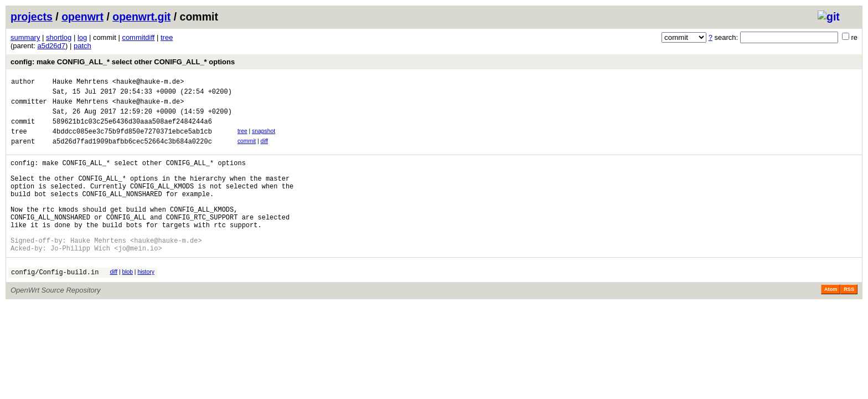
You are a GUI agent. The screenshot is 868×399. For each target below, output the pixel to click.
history (146, 303)
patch (82, 46)
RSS (849, 323)
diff (265, 151)
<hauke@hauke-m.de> (148, 83)
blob (127, 303)
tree (167, 37)
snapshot (263, 139)
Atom (831, 323)
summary (25, 37)
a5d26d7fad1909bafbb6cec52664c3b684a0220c (132, 153)
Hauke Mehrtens (81, 83)
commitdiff (138, 37)
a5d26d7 (51, 46)
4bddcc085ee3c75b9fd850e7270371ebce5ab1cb (132, 141)
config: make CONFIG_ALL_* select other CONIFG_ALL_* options (123, 62)
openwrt (82, 17)
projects (32, 17)
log (82, 37)
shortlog (59, 37)
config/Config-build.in (55, 305)
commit (247, 151)
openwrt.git (141, 17)
